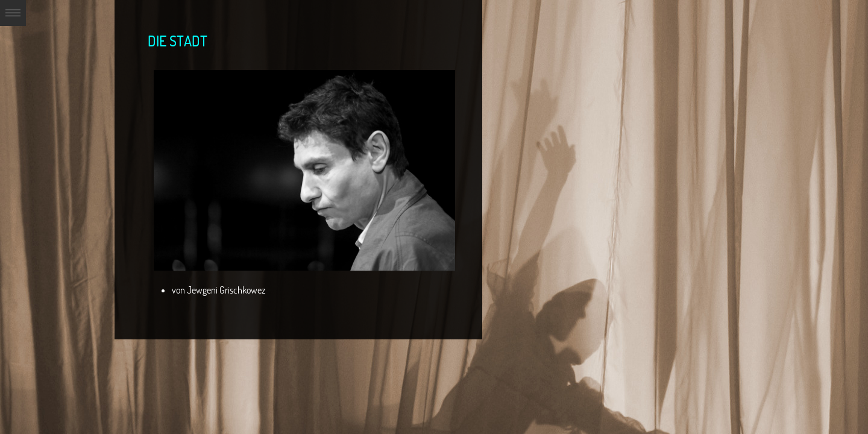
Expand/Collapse (13, 13)
